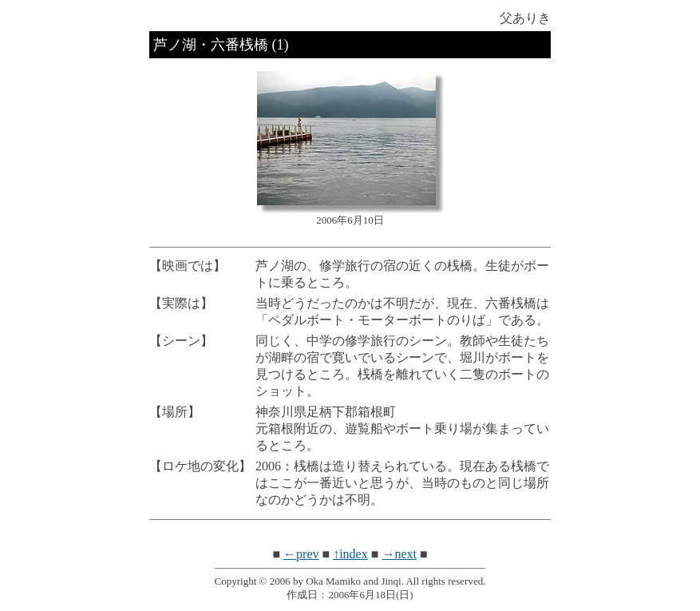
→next (399, 554)
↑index (350, 554)
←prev (301, 554)
